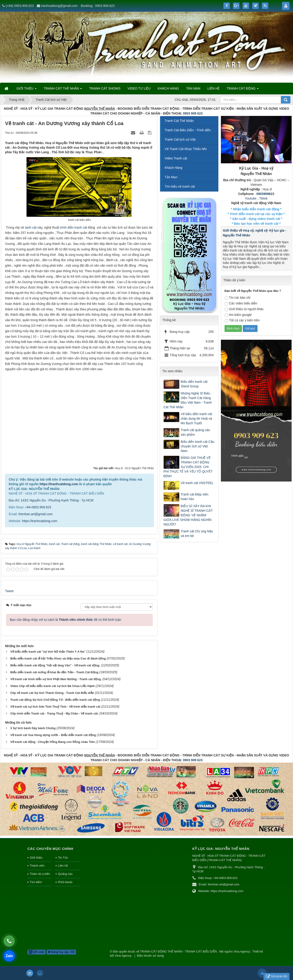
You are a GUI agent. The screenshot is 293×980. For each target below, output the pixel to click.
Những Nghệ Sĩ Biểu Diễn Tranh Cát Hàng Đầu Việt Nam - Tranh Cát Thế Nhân (188, 400)
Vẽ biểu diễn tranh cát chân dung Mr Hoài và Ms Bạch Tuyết (196, 419)
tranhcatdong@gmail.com (59, 6)
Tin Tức (63, 858)
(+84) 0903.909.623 (20, 6)
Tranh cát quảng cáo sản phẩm (195, 432)
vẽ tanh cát (29, 227)
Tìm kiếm (36, 882)
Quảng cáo (65, 874)
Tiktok (263, 198)
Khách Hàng (173, 168)
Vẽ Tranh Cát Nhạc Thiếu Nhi (186, 149)
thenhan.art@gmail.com (36, 514)
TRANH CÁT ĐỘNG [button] (243, 90)
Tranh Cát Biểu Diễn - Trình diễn (188, 130)
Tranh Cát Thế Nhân (179, 121)
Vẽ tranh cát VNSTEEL (197, 483)
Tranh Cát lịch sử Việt (51, 100)
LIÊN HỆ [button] (213, 88)
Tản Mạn (171, 177)
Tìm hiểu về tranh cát (180, 186)
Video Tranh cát (176, 158)
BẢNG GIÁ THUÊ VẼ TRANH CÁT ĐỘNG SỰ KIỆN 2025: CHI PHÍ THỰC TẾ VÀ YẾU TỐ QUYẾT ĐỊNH (188, 467)
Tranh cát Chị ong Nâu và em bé (197, 534)
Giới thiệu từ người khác (244, 309)
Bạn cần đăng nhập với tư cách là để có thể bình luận (66, 620)
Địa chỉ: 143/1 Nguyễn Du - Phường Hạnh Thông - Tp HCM (51, 500)
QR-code (37, 952)
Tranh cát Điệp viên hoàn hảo (194, 497)
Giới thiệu (36, 858)
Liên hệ (63, 866)
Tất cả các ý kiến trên (242, 320)
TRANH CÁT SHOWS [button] (105, 88)
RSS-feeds (65, 882)
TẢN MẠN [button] (193, 88)
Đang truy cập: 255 (61, 952)
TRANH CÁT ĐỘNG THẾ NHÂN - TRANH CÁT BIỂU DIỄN (179, 951)
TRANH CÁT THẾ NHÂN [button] (63, 90)
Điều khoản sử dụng (150, 956)
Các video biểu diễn (241, 304)
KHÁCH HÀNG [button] (168, 88)
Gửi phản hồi (277, 976)
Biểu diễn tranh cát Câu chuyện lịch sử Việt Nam (197, 446)
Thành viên (37, 866)
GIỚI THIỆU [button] (27, 90)
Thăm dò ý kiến (40, 874)
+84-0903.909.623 (38, 507)
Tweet (9, 591)
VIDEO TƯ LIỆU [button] (139, 88)
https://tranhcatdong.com (59, 484)
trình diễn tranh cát (74, 227)
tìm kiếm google (238, 315)
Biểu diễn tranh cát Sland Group (194, 384)
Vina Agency (242, 951)
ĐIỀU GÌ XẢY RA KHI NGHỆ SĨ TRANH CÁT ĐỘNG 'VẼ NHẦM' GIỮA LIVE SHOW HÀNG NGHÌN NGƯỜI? (188, 515)
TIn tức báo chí (238, 298)
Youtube (251, 198)
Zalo (9, 956)
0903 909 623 (193, 113)
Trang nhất (17, 100)
